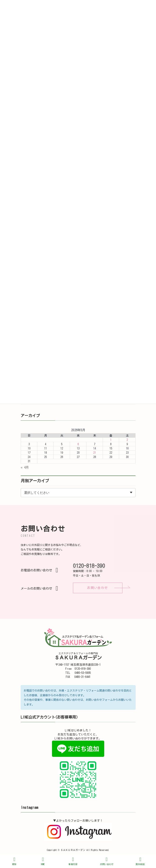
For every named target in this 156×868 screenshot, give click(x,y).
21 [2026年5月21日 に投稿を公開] (94, 453)
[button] (98, 588)
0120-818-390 (89, 566)
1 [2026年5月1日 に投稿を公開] (111, 440)
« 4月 (25, 467)
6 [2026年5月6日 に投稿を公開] (78, 444)
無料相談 (140, 861)
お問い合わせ (107, 861)
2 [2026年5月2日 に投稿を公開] (127, 440)
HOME (43, 861)
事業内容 (73, 861)
